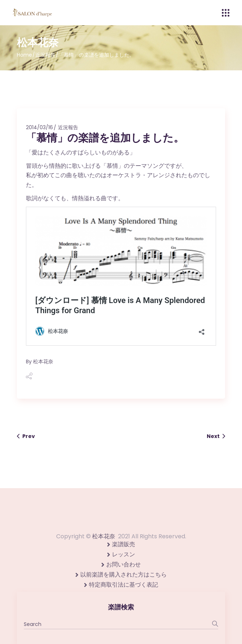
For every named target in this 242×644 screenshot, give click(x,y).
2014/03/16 (39, 127)
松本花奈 (43, 362)
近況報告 (45, 55)
